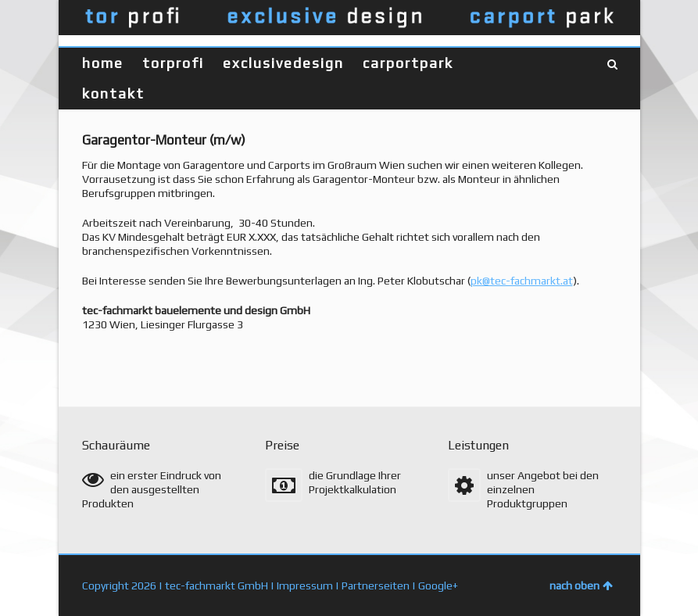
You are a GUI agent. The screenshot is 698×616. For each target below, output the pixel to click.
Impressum (305, 586)
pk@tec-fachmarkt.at (522, 281)
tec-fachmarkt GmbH (217, 586)
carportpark (408, 63)
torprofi (173, 63)
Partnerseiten (376, 586)
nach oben (581, 586)
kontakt (113, 93)
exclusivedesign (283, 63)
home (103, 63)
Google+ (438, 586)
